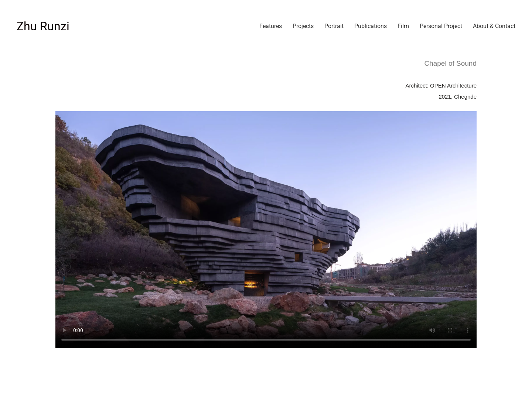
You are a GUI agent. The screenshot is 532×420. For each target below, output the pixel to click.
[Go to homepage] (43, 26)
